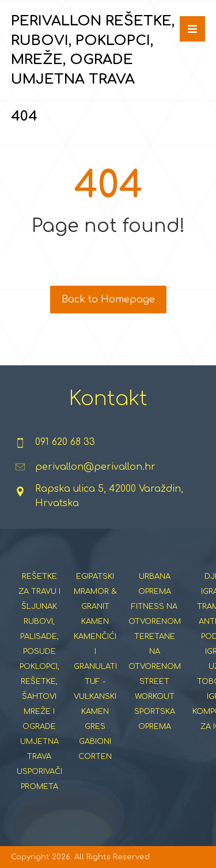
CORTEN (95, 757)
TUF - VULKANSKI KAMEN (95, 697)
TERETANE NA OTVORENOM (155, 652)
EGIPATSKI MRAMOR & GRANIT (95, 592)
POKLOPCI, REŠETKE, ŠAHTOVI (39, 682)
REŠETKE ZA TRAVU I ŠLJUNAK (39, 592)
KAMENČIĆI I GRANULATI (95, 652)
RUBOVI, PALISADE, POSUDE (39, 637)
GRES (95, 727)
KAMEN (95, 622)
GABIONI (95, 742)
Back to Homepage (108, 300)
